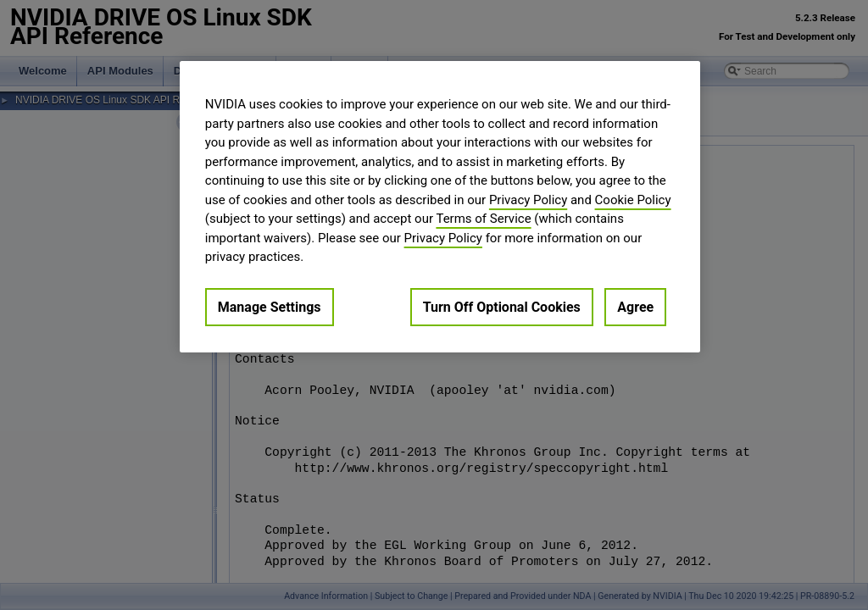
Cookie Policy (633, 200)
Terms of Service (483, 219)
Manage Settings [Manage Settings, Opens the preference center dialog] (270, 307)
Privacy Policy (528, 200)
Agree (635, 307)
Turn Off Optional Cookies (502, 307)
